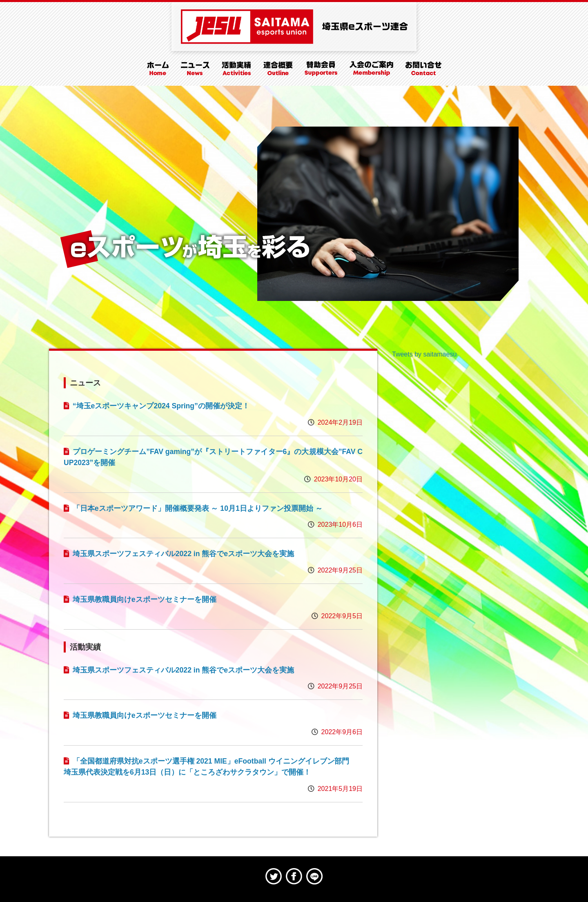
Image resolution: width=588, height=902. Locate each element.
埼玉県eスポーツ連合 (294, 27)
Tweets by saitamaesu (424, 354)
